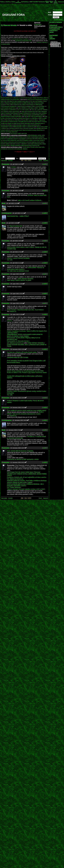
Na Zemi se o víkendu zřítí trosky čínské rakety (22, 352)
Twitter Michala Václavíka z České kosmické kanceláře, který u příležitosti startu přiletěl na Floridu (27, 345)
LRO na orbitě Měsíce (36, 116)
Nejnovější (4, 160)
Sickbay (13, 2)
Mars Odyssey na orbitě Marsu (13, 120)
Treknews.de (61, 2)
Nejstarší (46, 160)
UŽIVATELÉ (53, 25)
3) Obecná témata (9, 25)
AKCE (52, 32)
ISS (17, 137)
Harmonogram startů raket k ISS (19, 133)
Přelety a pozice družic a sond (26, 137)
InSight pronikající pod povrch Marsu (10, 100)
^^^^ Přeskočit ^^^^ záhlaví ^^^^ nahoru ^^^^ (25, 152)
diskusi (20, 118)
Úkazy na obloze (39, 137)
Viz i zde (10, 260)
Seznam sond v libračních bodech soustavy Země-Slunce (29, 130)
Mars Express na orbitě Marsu (30, 118)
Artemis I (10, 321)
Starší (40, 160)
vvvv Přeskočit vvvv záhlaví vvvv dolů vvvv (25, 31)
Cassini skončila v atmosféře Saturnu (19, 122)
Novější (10, 160)
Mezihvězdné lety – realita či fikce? (18, 216)
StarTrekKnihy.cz (25, 2)
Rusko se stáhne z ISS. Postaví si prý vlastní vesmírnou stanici (27, 373)
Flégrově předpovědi (16, 226)
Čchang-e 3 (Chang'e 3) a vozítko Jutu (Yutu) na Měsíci (32, 113)
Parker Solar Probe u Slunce (40, 98)
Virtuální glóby (26, 147)
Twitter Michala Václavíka (25, 279)
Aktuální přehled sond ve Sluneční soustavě (12, 98)
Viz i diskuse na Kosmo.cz (15, 343)
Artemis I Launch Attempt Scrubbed (18, 258)
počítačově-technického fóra (24, 41)
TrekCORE (35, 2)
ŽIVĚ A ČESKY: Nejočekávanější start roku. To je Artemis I (25, 310)
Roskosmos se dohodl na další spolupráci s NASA (23, 459)
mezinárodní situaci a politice (20, 39)
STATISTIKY (54, 31)
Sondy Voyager (28, 98)
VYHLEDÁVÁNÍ (55, 29)
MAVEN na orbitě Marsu (28, 108)
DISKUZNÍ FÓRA (56, 27)
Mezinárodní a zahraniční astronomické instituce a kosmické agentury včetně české (22, 142)
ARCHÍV (52, 39)
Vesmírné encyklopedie (7, 139)
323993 (13, 167)
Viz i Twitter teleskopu (14, 487)
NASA (29, 135)
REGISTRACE (58, 10)
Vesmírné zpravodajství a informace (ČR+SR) (25, 139)
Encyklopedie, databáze (21, 149)
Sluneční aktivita (5, 144)
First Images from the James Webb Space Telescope (24, 472)
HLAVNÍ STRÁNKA (56, 22)
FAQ (51, 37)
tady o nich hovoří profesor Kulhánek (30, 200)
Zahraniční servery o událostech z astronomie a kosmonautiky (26, 144)
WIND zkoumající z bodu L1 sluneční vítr (23, 127)
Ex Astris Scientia (56, 2)
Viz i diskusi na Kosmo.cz (15, 479)
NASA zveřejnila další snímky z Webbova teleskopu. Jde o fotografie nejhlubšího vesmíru (25, 485)
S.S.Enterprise (7, 213)
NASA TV (13, 311)
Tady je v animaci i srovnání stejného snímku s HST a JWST (26, 489)
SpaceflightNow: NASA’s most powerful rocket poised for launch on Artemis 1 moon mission (25, 335)
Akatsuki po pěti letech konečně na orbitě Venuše (18, 103)
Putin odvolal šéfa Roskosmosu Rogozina (20, 451)
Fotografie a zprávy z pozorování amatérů (33, 140)
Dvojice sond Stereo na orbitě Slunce (10, 123)
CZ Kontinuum (18, 2)
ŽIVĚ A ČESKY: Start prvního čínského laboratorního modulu (25, 413)
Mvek (4, 203)
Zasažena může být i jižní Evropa (17, 357)
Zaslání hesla (58, 20)
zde (33, 110)
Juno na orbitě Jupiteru (23, 110)
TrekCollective (42, 2)
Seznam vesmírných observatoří (9, 132)
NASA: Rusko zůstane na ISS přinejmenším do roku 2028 (25, 371)
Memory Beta (51, 2)
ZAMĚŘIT (45, 164)
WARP (31, 2)
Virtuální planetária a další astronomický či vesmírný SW (25, 145)
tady (20, 108)
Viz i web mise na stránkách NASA (18, 271)
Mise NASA (12, 137)
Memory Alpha (47, 2)
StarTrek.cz (8, 2)
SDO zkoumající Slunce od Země (37, 122)
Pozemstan (38, 24)
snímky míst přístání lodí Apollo (9, 118)
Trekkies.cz (3, 2)
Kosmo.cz (13, 416)
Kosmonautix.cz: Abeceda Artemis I (18, 341)
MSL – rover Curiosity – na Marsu (18, 115)
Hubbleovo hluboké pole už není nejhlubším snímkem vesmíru (27, 477)
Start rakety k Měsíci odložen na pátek (19, 280)
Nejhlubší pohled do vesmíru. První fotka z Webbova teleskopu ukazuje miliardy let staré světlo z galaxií (27, 481)
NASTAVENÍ (53, 35)
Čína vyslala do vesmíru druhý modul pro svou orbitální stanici (27, 410)
